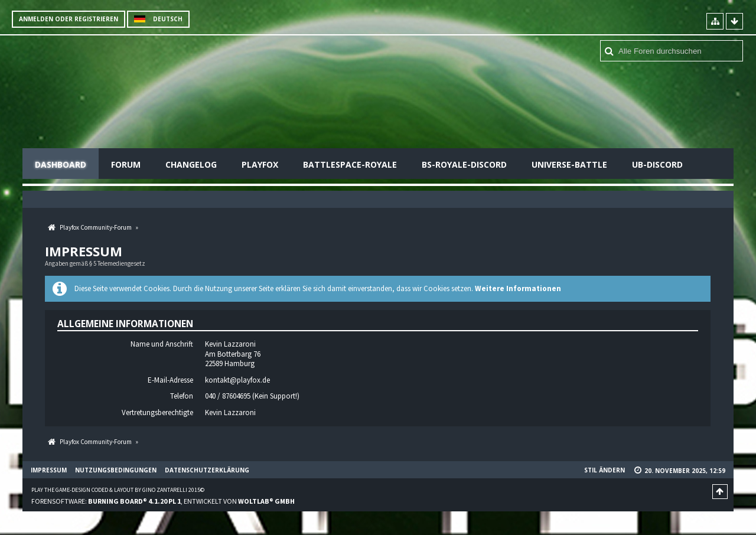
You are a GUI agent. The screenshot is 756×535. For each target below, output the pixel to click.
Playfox (260, 164)
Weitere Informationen (518, 288)
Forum (126, 164)
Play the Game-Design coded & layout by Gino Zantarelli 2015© (118, 490)
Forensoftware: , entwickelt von (163, 501)
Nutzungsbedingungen (116, 470)
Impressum (49, 470)
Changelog (191, 164)
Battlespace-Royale (350, 164)
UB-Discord (657, 164)
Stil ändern (605, 470)
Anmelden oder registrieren (69, 19)
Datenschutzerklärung (207, 470)
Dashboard (61, 164)
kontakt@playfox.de (237, 380)
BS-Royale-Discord (464, 164)
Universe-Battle (569, 164)
